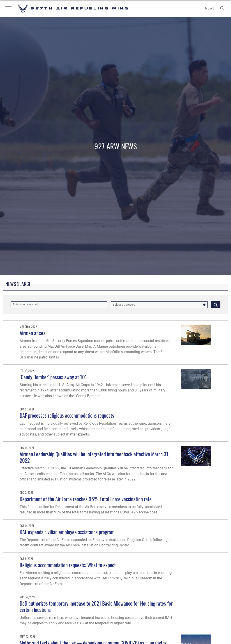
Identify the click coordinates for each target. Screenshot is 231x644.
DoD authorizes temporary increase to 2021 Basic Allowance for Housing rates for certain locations (96, 606)
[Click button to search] (216, 305)
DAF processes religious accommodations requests (67, 415)
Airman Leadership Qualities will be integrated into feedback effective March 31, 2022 (94, 457)
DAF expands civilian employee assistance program (67, 532)
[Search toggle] (223, 8)
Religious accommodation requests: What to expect (68, 565)
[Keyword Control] (59, 305)
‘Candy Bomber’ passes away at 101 (53, 377)
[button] (7, 8)
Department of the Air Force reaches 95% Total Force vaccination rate (86, 499)
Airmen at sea (33, 333)
